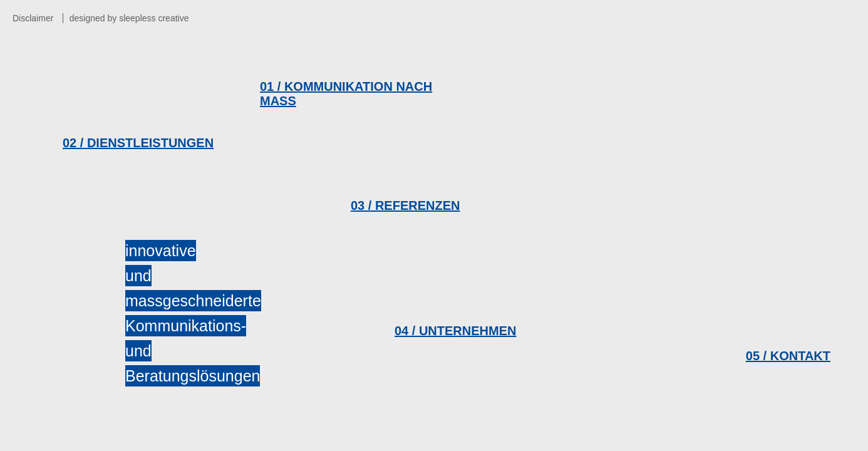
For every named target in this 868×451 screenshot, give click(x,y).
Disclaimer (33, 18)
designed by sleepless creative (129, 18)
